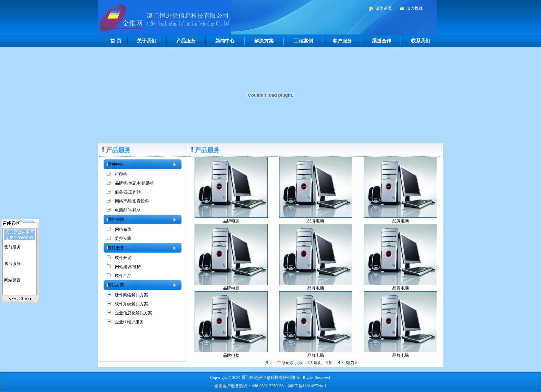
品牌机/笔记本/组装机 (135, 183)
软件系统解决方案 (131, 304)
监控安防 (123, 238)
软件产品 (123, 276)
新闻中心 (225, 41)
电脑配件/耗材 (128, 210)
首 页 (116, 41)
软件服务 (116, 248)
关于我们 (147, 41)
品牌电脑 (231, 221)
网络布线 (123, 229)
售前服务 (12, 246)
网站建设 (12, 279)
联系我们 (421, 41)
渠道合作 (382, 41)
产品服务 (186, 41)
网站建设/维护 (128, 267)
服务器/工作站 (128, 192)
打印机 (121, 174)
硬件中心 (116, 164)
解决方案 (264, 41)
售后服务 (12, 263)
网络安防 (116, 219)
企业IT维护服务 (129, 322)
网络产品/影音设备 (132, 201)
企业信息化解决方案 (134, 313)
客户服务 (342, 41)
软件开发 (123, 258)
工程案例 (303, 41)
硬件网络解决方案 (131, 295)
